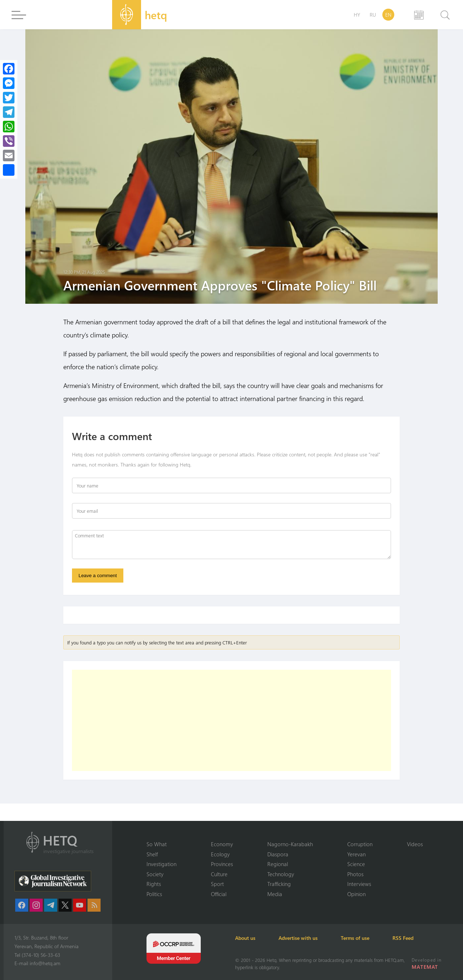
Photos (355, 874)
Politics (154, 894)
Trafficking (279, 884)
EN (388, 15)
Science (356, 864)
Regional (278, 864)
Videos (415, 844)
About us (245, 938)
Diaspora (278, 854)
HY (357, 15)
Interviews (359, 884)
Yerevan (356, 854)
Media (275, 894)
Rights (154, 884)
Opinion (356, 894)
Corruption (360, 844)
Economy (222, 844)
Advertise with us (298, 938)
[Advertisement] (231, 720)
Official (219, 894)
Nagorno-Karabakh (290, 844)
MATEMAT (425, 967)
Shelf (152, 854)
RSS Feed (403, 938)
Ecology (220, 854)
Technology (281, 874)
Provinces (222, 864)
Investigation (162, 864)
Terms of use (355, 938)
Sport (217, 884)
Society (155, 874)
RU (373, 15)
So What (157, 844)
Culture (219, 874)
